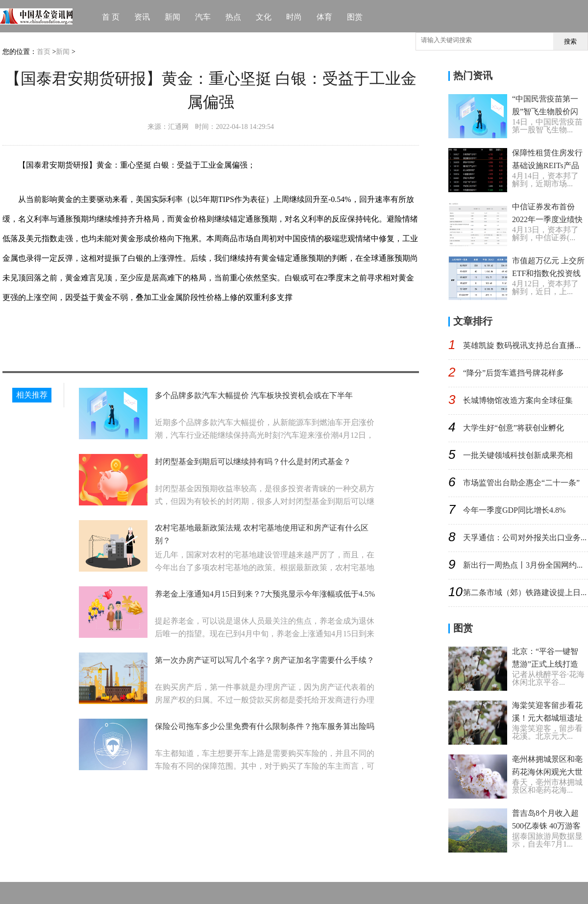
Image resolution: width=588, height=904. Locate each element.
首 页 (111, 17)
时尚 (294, 17)
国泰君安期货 (108, 332)
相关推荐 (32, 395)
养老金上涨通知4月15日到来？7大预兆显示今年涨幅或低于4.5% (265, 594)
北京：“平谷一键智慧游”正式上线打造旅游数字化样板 (545, 664)
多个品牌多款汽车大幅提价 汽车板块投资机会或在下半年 (254, 395)
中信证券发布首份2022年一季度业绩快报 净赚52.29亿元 (547, 219)
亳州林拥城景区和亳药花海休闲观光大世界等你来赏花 (547, 772)
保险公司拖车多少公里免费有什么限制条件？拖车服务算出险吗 (265, 726)
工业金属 (67, 332)
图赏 (355, 17)
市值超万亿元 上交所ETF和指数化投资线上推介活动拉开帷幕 (548, 273)
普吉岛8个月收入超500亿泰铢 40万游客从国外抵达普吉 (546, 826)
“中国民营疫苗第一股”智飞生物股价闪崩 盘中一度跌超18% (548, 112)
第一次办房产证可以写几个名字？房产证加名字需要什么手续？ (265, 660)
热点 (233, 17)
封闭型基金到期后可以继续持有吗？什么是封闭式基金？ (253, 462)
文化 (264, 17)
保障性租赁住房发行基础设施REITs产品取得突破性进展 (547, 165)
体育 (324, 17)
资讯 (142, 17)
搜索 (570, 41)
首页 (44, 52)
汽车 (203, 17)
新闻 (172, 17)
